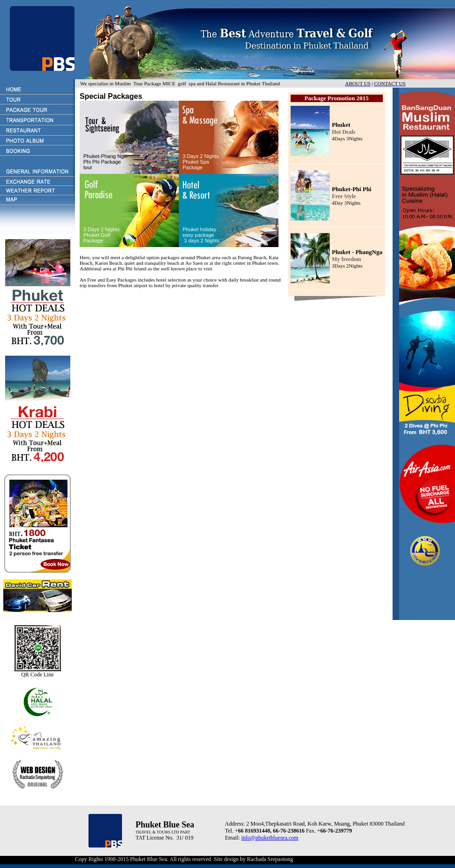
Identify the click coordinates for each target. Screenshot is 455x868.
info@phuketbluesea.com (270, 838)
